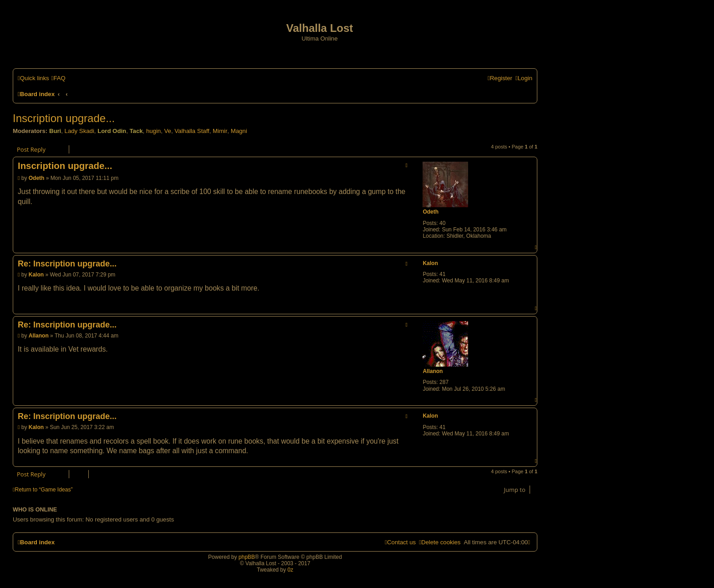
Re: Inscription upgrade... (67, 264)
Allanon (433, 371)
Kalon (430, 263)
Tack (136, 131)
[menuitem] (59, 78)
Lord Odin (112, 131)
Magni (239, 131)
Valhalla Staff (192, 131)
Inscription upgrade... (64, 118)
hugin (153, 131)
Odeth (431, 212)
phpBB (247, 557)
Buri (55, 131)
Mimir (220, 131)
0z (290, 570)
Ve (168, 131)
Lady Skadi (79, 131)
